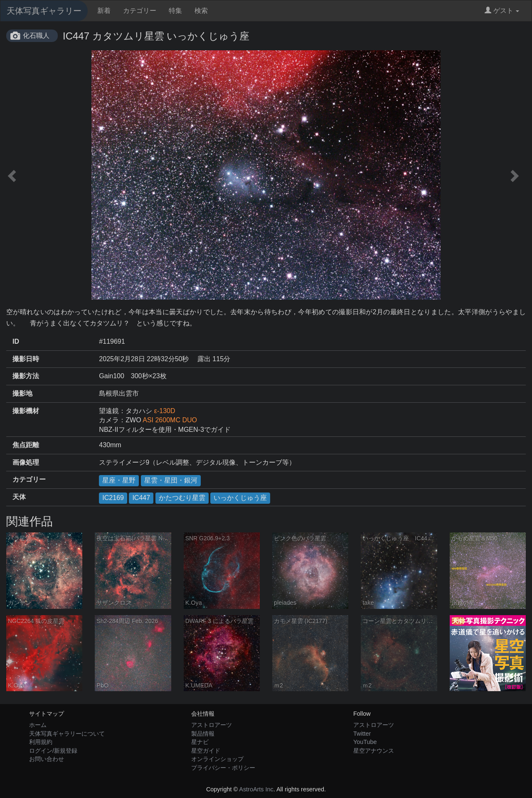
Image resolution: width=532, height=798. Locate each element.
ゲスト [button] (502, 11)
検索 (201, 11)
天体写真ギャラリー (44, 11)
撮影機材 (26, 411)
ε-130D (165, 411)
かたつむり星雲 (182, 498)
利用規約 (41, 742)
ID (16, 341)
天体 (19, 497)
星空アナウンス (374, 751)
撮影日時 (26, 359)
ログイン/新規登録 (53, 751)
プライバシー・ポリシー (223, 768)
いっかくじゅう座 (240, 498)
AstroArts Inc (256, 789)
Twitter (362, 734)
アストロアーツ (212, 725)
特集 (175, 11)
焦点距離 (26, 445)
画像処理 (26, 462)
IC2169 (113, 498)
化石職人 (36, 36)
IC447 (141, 498)
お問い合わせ (47, 759)
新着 (104, 11)
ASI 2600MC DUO (170, 420)
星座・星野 (119, 480)
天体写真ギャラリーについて (67, 734)
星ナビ (200, 742)
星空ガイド (206, 751)
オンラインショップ (217, 759)
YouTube (365, 742)
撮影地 (22, 393)
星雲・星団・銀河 (171, 480)
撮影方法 (26, 376)
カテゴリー (140, 11)
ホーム (38, 725)
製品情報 (203, 734)
